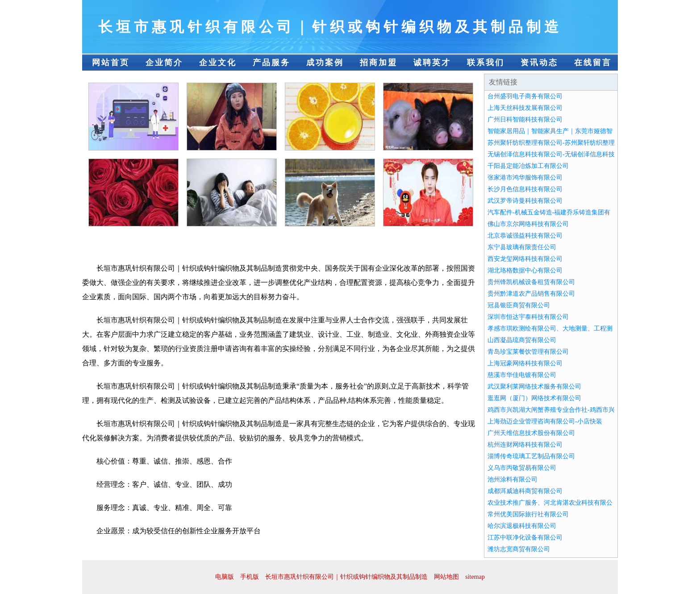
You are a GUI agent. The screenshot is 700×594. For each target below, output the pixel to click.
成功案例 (325, 63)
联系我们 (486, 63)
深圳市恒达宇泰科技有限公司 (528, 317)
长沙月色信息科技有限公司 (525, 189)
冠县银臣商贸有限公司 (519, 305)
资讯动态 (539, 63)
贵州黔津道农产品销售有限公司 (531, 294)
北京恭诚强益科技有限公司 (525, 236)
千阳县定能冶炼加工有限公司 (528, 166)
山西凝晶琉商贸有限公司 (522, 340)
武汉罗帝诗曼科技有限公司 (525, 201)
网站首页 (111, 63)
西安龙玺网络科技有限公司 (525, 259)
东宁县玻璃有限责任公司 (522, 247)
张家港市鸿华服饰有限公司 (525, 178)
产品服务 (271, 63)
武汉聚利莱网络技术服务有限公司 (534, 387)
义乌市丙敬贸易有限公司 (522, 468)
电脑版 (225, 577)
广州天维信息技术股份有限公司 (531, 433)
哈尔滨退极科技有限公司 (522, 526)
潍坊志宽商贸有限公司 (519, 549)
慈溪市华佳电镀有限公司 (522, 375)
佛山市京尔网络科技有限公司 (528, 224)
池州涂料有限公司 (512, 479)
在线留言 (593, 63)
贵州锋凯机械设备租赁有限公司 (531, 282)
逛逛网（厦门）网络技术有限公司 (534, 398)
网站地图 (446, 577)
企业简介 (164, 63)
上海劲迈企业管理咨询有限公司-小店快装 (545, 421)
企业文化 (218, 63)
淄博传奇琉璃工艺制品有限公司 (531, 456)
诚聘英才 (432, 63)
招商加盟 (379, 63)
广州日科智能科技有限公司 (525, 119)
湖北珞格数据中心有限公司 (525, 270)
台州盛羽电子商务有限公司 (525, 96)
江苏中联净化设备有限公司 (525, 538)
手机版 (250, 577)
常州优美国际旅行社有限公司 (528, 514)
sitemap (475, 577)
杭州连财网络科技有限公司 (525, 445)
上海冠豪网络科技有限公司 (525, 363)
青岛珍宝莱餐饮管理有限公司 (528, 352)
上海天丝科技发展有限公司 (525, 108)
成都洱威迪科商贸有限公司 (525, 491)
